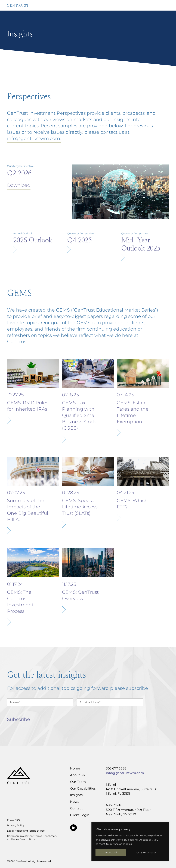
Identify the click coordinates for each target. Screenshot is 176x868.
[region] (130, 842)
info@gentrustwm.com (125, 773)
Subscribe (18, 719)
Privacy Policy (16, 825)
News (75, 802)
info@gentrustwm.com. (34, 138)
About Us (77, 775)
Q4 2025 (79, 240)
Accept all (111, 852)
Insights (76, 795)
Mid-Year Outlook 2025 (141, 244)
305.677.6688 (116, 768)
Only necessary (146, 852)
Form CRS (13, 820)
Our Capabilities (83, 788)
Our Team (78, 782)
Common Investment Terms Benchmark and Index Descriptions (32, 838)
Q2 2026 (19, 173)
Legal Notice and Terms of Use (26, 831)
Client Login (80, 815)
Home (75, 768)
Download (19, 185)
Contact (76, 808)
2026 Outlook (33, 240)
